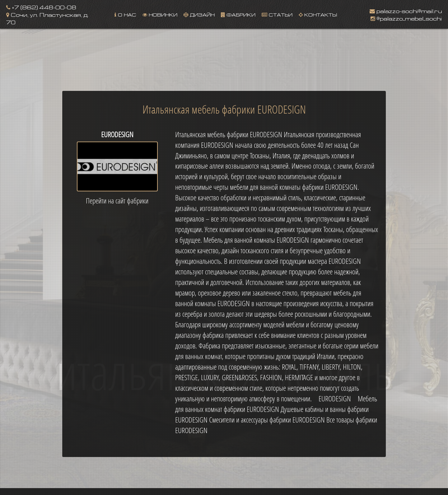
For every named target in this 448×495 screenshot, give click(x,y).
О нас (125, 14)
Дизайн (199, 14)
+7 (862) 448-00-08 (41, 7)
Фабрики (238, 14)
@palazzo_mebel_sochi (406, 18)
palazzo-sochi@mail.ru (406, 10)
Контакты (318, 14)
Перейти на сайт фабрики (117, 201)
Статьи (277, 14)
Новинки (160, 14)
